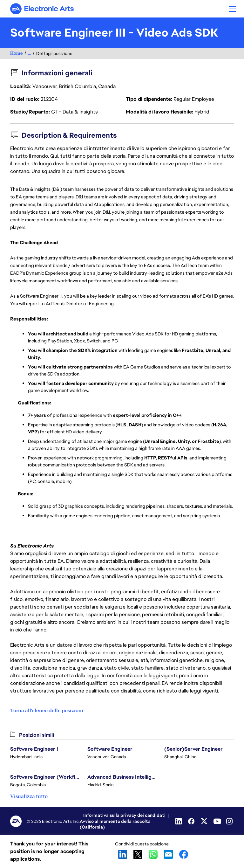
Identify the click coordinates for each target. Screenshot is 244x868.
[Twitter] (205, 821)
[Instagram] (230, 821)
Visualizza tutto (29, 796)
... (29, 53)
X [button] (138, 854)
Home (16, 53)
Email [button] (168, 854)
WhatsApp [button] (153, 854)
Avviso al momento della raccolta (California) (115, 824)
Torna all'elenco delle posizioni (47, 711)
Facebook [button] (184, 854)
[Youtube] (217, 821)
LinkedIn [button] (123, 854)
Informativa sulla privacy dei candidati (124, 815)
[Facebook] (192, 821)
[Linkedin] (179, 821)
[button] (233, 9)
